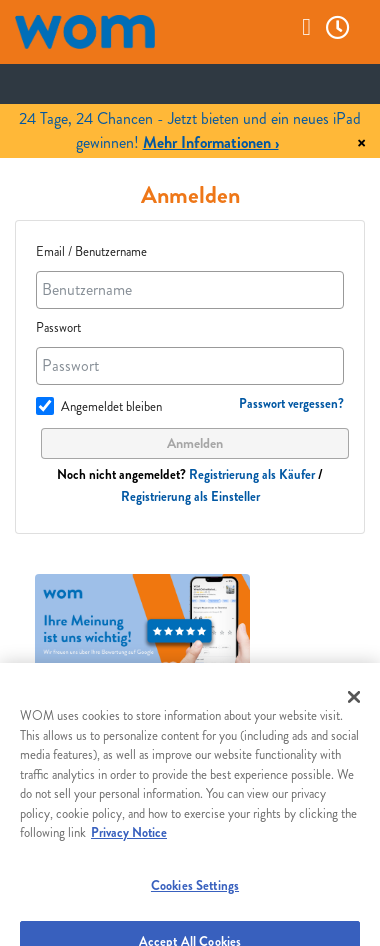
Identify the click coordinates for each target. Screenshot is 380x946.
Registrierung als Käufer (252, 474)
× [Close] (361, 144)
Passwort (58, 327)
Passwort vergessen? (291, 403)
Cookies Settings (195, 892)
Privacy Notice (129, 840)
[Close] (354, 705)
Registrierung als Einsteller (190, 496)
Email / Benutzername (91, 251)
